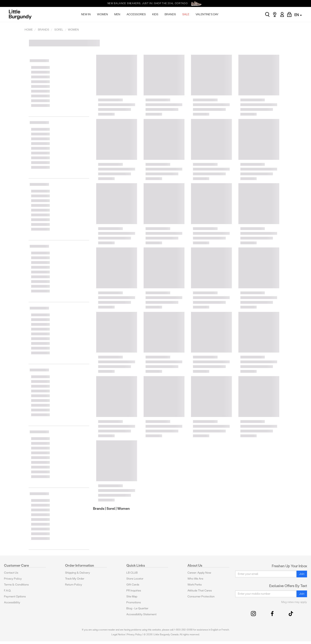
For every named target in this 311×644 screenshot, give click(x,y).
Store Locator (135, 579)
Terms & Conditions (16, 585)
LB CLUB (132, 573)
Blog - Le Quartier (137, 608)
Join (302, 574)
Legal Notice (118, 634)
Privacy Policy (13, 579)
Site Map (132, 597)
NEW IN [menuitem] (86, 14)
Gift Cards (133, 585)
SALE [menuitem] (186, 14)
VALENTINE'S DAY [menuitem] (207, 14)
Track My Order (75, 579)
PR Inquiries (134, 591)
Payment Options (15, 597)
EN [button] (298, 15)
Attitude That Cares (200, 591)
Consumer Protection (201, 597)
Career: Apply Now (199, 573)
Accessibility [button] (12, 602)
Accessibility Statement (141, 614)
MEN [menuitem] (117, 14)
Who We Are (195, 579)
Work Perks (195, 585)
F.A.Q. (8, 591)
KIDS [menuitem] (155, 14)
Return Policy (74, 585)
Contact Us (11, 573)
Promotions (134, 602)
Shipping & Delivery (78, 573)
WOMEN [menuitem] (102, 14)
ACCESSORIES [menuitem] (136, 14)
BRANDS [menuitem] (170, 14)
